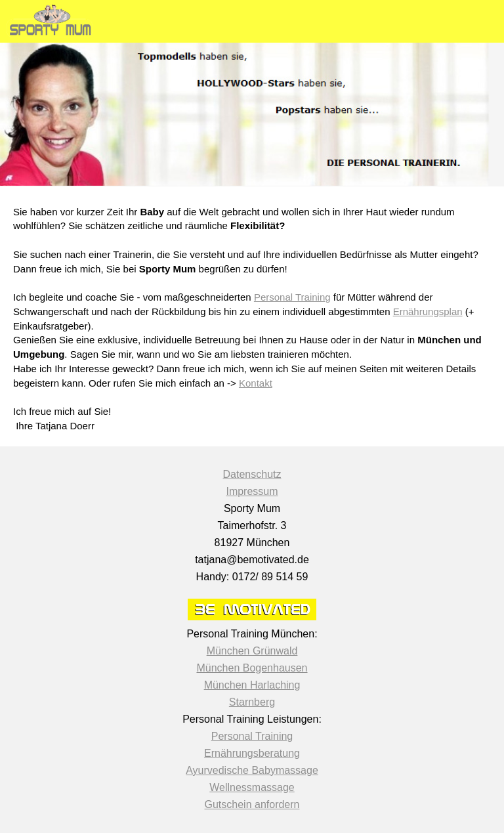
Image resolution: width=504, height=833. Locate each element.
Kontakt (256, 383)
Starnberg (252, 702)
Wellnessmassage (252, 787)
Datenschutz (252, 474)
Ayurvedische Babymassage (252, 770)
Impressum (252, 491)
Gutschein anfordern (252, 804)
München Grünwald (252, 651)
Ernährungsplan (428, 311)
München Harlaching (252, 685)
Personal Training (292, 297)
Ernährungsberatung (252, 753)
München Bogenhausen (252, 668)
